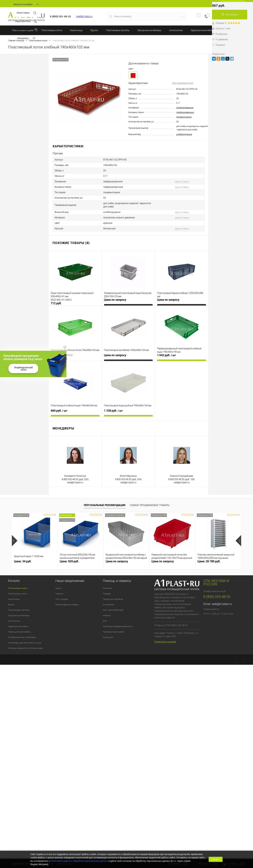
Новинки (59, 594)
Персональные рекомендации (105, 505)
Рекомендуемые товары (67, 605)
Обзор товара (26, 13)
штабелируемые (184, 134)
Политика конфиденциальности (118, 626)
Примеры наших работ (114, 632)
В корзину (230, 15)
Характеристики (26, 21)
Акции (58, 588)
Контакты (107, 588)
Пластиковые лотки (52, 30)
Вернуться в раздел (26, 4)
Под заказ (218, 45)
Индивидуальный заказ (23, 368)
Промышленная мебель (19, 632)
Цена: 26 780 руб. (209, 561)
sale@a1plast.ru (84, 16)
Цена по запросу (115, 300)
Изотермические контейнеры (22, 637)
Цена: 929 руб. (69, 561)
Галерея (107, 594)
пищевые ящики (184, 117)
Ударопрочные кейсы (202, 30)
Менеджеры (26, 38)
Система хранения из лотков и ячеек (25, 648)
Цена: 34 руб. (23, 561)
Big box (94, 30)
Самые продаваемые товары (150, 505)
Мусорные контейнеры (149, 30)
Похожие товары (26, 30)
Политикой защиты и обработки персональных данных (79, 861)
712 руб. (56, 303)
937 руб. (59, 359)
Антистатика (176, 30)
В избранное (220, 34)
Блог (105, 621)
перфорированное (185, 108)
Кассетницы (76, 30)
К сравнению (220, 39)
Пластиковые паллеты (118, 30)
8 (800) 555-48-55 (217, 597)
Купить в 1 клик (221, 28)
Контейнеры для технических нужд (24, 643)
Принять (216, 859)
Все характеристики (183, 83)
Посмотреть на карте (165, 642)
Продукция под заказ (113, 599)
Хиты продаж (62, 599)
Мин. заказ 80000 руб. (113, 610)
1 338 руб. (113, 411)
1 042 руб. (166, 355)
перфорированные (185, 112)
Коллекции (108, 637)
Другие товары (182, 182)
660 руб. (59, 411)
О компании (108, 605)
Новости (107, 615)
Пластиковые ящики (18, 588)
